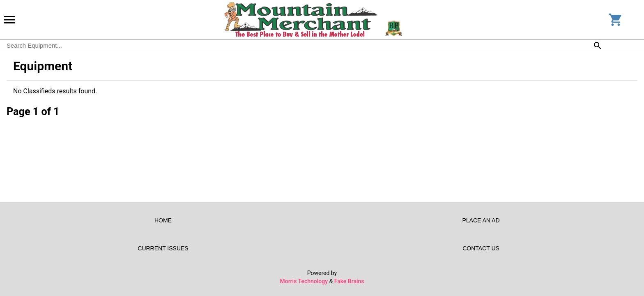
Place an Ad (481, 220)
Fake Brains (349, 281)
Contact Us (481, 248)
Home (163, 220)
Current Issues (163, 248)
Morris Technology (304, 281)
